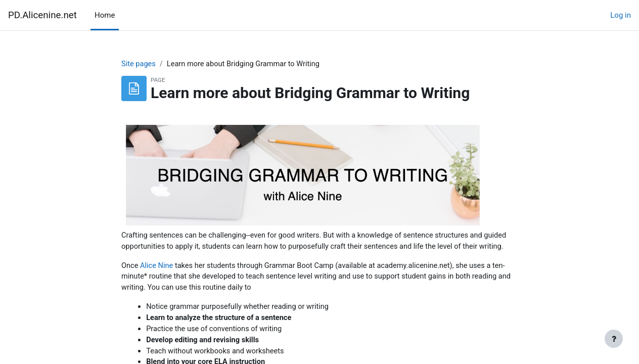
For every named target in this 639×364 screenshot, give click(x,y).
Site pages (139, 64)
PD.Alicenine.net (42, 15)
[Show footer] (614, 339)
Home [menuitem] (105, 15)
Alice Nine (157, 278)
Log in (621, 15)
